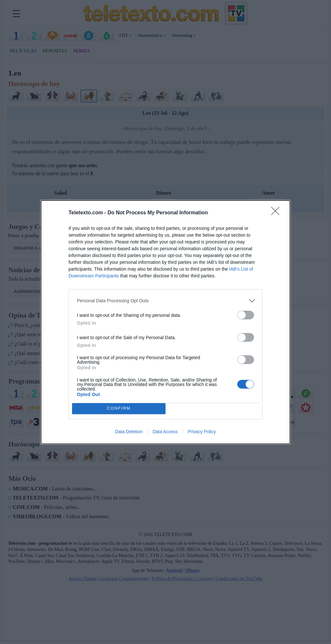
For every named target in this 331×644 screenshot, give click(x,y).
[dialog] (165, 322)
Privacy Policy (202, 432)
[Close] (277, 213)
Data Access (165, 432)
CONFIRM (119, 408)
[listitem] (165, 301)
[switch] (246, 315)
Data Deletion (129, 432)
